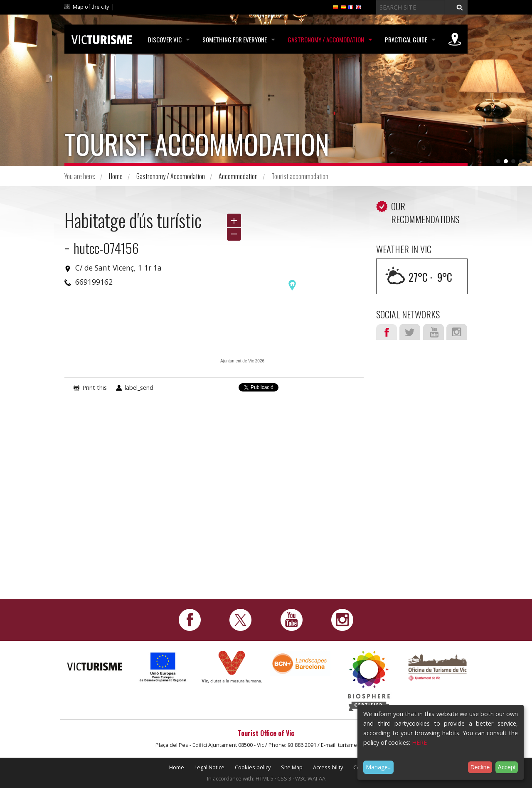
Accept (507, 767)
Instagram (457, 332)
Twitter (410, 332)
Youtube (433, 332)
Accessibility (328, 767)
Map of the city (91, 7)
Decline (480, 767)
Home (116, 176)
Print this (95, 388)
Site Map (292, 767)
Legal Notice (209, 767)
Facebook (387, 332)
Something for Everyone (235, 39)
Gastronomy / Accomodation (326, 39)
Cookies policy (253, 767)
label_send (139, 388)
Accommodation (238, 176)
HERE (419, 742)
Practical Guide (406, 39)
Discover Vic (165, 39)
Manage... (379, 767)
